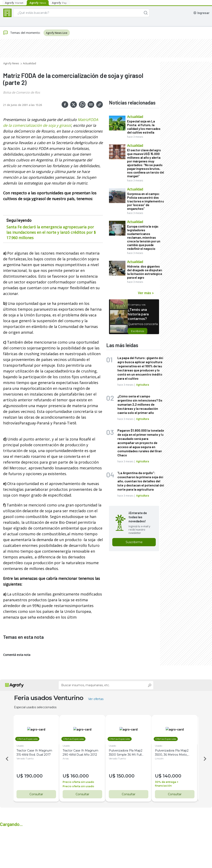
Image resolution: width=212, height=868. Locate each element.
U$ (23, 776)
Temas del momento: (22, 33)
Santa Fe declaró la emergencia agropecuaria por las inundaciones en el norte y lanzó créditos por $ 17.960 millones (51, 232)
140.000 (175, 776)
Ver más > (146, 293)
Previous (6, 759)
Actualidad (29, 63)
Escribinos (138, 331)
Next (206, 759)
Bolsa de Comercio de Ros (22, 92)
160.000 (82, 776)
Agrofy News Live (57, 33)
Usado (23, 746)
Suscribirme (134, 542)
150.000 (128, 776)
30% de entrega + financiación (169, 784)
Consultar (36, 794)
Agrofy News (11, 63)
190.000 (36, 776)
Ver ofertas (96, 699)
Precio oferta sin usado (81, 782)
